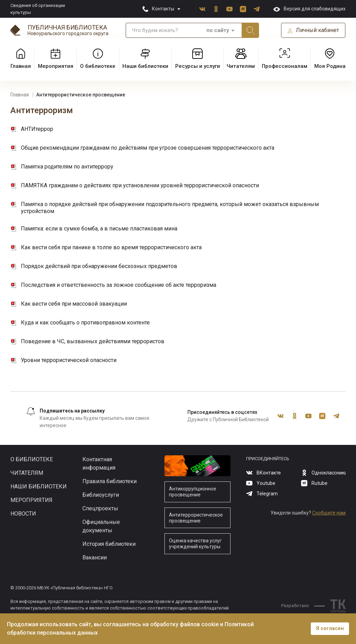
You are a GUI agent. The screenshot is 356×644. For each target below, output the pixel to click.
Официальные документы (101, 526)
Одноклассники (216, 9)
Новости (23, 514)
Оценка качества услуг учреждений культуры (195, 544)
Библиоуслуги (101, 495)
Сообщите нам (329, 513)
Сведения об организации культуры (38, 9)
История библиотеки (109, 544)
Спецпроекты (100, 508)
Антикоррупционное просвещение (193, 492)
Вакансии (95, 557)
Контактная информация (99, 464)
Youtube (229, 9)
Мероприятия (31, 500)
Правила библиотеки (110, 481)
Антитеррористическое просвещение (196, 518)
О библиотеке (32, 459)
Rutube (243, 9)
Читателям (27, 473)
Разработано (303, 606)
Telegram (257, 9)
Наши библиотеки (39, 486)
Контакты (163, 9)
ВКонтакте (202, 9)
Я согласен (330, 629)
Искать (250, 30)
